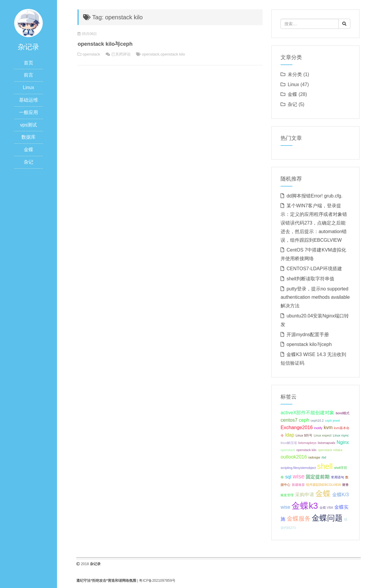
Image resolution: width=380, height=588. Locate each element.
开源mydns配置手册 (308, 335)
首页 (28, 63)
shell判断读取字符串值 (310, 279)
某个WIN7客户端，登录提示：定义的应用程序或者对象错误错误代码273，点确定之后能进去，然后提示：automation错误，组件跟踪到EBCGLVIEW (314, 223)
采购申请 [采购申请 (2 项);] (305, 494)
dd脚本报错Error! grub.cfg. (315, 196)
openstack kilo (173, 54)
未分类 (295, 74)
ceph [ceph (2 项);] (304, 420)
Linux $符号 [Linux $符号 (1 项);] (304, 435)
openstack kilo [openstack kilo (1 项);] (306, 450)
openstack (91, 54)
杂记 (28, 162)
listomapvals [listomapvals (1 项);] (327, 443)
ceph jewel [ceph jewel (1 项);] (332, 421)
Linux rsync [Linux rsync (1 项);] (341, 435)
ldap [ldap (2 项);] (290, 435)
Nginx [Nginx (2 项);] (343, 442)
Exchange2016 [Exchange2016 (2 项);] (297, 427)
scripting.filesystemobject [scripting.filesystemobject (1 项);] (298, 468)
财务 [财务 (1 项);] (346, 485)
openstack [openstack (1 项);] (288, 450)
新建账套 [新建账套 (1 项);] (298, 485)
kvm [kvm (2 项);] (328, 427)
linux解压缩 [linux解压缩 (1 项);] (289, 443)
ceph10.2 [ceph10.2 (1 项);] (317, 421)
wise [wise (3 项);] (299, 476)
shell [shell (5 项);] (325, 466)
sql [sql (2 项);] (288, 477)
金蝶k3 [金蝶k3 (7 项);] (305, 506)
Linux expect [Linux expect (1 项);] (323, 435)
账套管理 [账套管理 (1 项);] (287, 495)
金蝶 (28, 150)
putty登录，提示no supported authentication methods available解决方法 (315, 297)
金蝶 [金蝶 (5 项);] (323, 494)
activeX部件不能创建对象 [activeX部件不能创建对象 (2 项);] (307, 412)
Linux (28, 87)
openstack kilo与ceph (105, 44)
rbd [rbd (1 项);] (324, 457)
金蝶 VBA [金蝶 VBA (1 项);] (326, 508)
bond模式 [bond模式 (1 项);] (343, 413)
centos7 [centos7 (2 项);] (289, 420)
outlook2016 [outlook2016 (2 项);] (294, 457)
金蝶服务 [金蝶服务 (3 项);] (299, 519)
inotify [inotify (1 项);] (318, 428)
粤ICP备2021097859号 (157, 581)
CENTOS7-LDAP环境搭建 (314, 269)
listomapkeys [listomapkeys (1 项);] (308, 443)
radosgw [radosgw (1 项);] (314, 457)
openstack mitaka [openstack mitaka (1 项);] (330, 450)
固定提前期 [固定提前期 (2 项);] (318, 477)
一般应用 (28, 112)
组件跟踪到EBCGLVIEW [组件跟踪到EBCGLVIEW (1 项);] (324, 485)
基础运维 (28, 100)
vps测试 (29, 125)
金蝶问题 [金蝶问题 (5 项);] (327, 518)
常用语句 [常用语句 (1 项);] (338, 477)
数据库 (28, 137)
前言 (28, 75)
